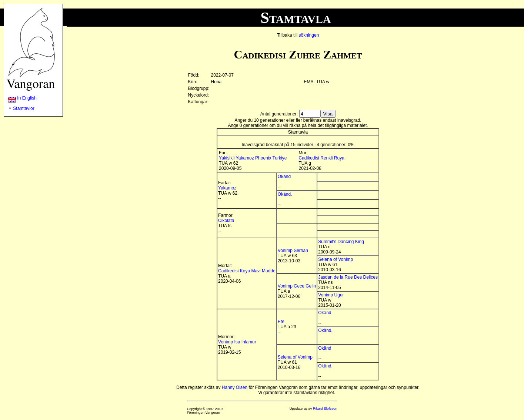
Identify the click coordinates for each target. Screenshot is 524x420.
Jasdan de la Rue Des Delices (348, 277)
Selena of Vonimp (336, 259)
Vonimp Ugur (331, 295)
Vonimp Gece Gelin (297, 286)
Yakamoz (227, 188)
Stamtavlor (24, 108)
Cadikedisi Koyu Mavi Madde (247, 271)
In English (22, 98)
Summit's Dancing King (341, 242)
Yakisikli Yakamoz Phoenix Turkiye (253, 158)
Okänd (284, 177)
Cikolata (226, 221)
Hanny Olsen (235, 387)
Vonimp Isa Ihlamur (237, 342)
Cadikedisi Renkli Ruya (322, 158)
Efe (281, 322)
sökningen (309, 35)
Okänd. (285, 194)
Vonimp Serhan (293, 251)
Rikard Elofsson (325, 409)
